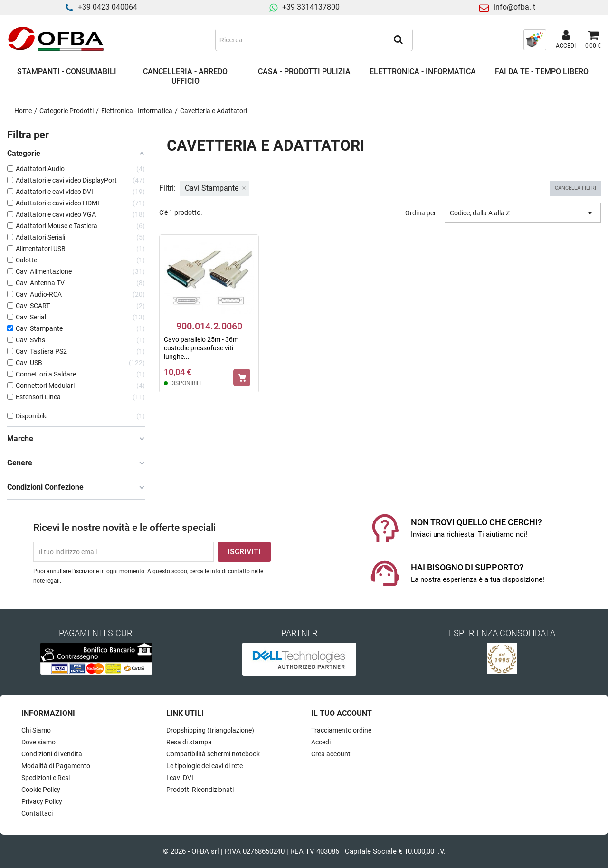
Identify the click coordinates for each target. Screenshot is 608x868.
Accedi (321, 742)
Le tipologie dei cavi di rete (204, 766)
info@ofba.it (514, 7)
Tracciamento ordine (341, 730)
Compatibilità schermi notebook (213, 754)
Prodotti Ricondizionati (200, 790)
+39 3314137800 (311, 7)
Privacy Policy (42, 801)
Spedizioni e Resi (46, 778)
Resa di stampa (189, 742)
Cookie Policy (41, 790)
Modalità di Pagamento (56, 766)
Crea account (331, 754)
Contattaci (37, 813)
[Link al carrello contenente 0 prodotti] (593, 40)
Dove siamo (38, 742)
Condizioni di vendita (52, 754)
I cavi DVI (180, 778)
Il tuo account (342, 713)
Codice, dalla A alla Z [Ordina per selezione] (523, 213)
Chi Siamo (36, 730)
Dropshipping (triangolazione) (210, 730)
